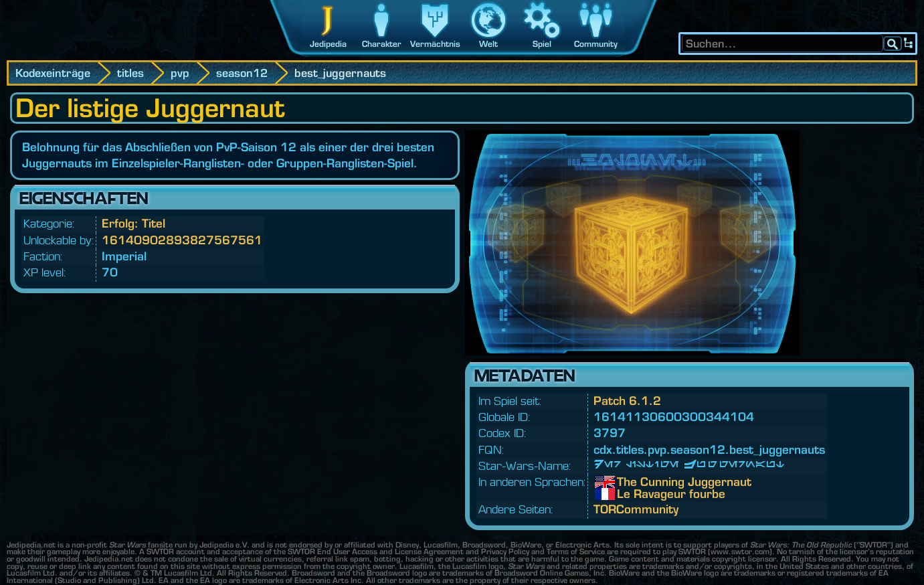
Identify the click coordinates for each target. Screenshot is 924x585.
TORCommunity (636, 509)
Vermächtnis (435, 44)
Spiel (542, 44)
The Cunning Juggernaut (627, 482)
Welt (488, 44)
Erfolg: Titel (133, 223)
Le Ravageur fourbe (627, 494)
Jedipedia (328, 44)
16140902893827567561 (182, 240)
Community (596, 44)
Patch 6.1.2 (627, 401)
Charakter (382, 44)
